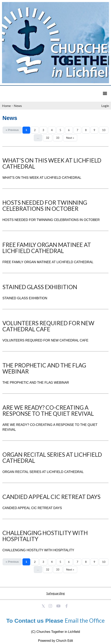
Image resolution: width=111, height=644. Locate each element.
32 (48, 138)
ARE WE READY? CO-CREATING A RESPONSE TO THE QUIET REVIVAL (48, 410)
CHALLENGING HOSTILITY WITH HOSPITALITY (45, 536)
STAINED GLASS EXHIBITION (40, 287)
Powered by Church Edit (56, 641)
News (18, 106)
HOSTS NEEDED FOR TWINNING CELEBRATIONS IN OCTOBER (45, 206)
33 (58, 138)
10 (104, 130)
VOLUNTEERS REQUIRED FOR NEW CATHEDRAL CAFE (48, 326)
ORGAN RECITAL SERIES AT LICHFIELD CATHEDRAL (52, 458)
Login (105, 106)
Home (6, 106)
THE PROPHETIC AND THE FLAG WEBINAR (44, 368)
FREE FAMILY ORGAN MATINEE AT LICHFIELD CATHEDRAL (47, 248)
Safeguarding (56, 593)
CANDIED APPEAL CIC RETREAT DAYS (51, 497)
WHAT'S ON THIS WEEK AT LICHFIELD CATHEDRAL (52, 163)
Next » (70, 138)
